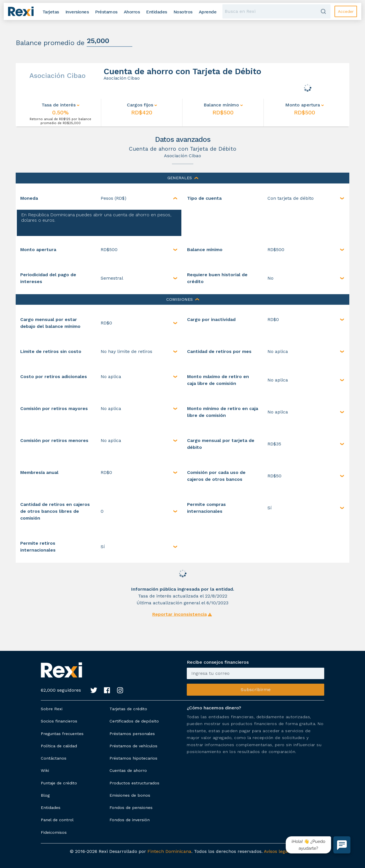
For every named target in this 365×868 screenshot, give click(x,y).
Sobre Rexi (52, 709)
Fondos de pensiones (131, 808)
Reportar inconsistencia (180, 614)
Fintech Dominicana (169, 851)
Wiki (45, 770)
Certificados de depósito (134, 721)
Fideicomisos (54, 832)
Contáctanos (54, 758)
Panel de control (57, 820)
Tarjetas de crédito (128, 709)
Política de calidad (59, 746)
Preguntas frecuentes (62, 734)
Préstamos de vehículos (133, 746)
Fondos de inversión (130, 820)
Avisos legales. (279, 851)
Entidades (51, 808)
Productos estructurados (134, 783)
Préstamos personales (132, 734)
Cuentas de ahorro (128, 770)
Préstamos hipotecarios (133, 758)
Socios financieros (59, 721)
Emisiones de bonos (130, 795)
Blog (45, 795)
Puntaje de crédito (59, 783)
